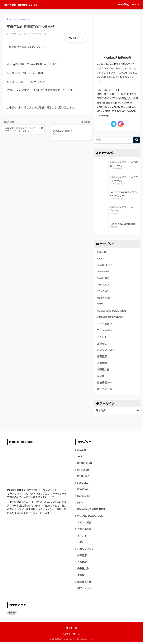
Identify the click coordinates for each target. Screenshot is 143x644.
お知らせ (102, 344)
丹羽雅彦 (102, 357)
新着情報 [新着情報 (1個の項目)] (12, 615)
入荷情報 (102, 364)
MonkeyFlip (104, 298)
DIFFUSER (103, 272)
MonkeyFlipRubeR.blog (24, 4)
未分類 (101, 377)
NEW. (100, 305)
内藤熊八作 (103, 370)
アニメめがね (104, 331)
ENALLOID (103, 278)
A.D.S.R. (102, 252)
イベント (102, 337)
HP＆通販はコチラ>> (128, 4)
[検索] (137, 140)
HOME (71, 630)
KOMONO (103, 292)
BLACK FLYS (105, 265)
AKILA (101, 259)
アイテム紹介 (104, 324)
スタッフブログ (106, 351)
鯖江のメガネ (104, 390)
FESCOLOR (104, 285)
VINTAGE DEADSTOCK (110, 318)
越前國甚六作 (104, 383)
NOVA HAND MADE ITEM (111, 311)
